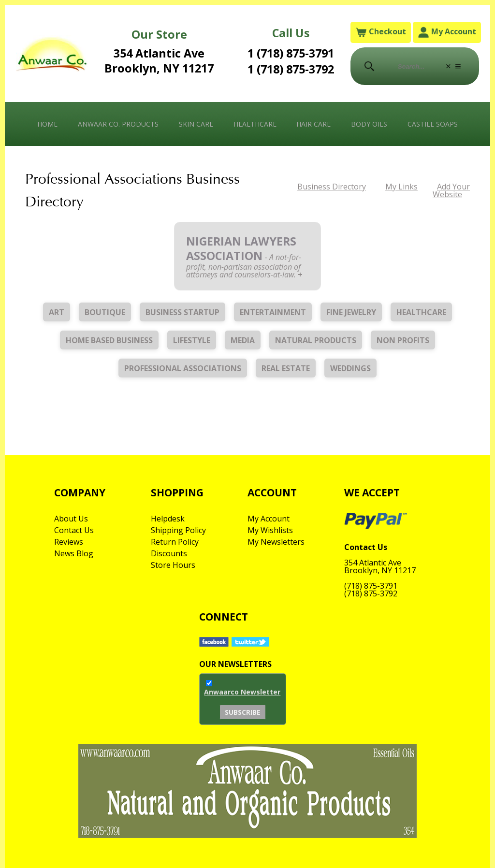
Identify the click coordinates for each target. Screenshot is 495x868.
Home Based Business (109, 340)
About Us (71, 519)
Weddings (350, 368)
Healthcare (255, 124)
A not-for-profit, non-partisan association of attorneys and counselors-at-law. (244, 266)
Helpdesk (168, 519)
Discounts (169, 553)
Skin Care (196, 124)
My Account (447, 32)
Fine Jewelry (351, 312)
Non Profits (403, 340)
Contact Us (74, 530)
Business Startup (182, 312)
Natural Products (316, 340)
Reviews (69, 542)
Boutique (105, 312)
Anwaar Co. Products (118, 124)
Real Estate (286, 368)
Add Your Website (451, 190)
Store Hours (173, 565)
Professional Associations (183, 368)
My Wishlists (270, 530)
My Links (401, 187)
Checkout (381, 32)
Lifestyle (192, 340)
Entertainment (273, 312)
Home (47, 124)
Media (243, 340)
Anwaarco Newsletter (242, 692)
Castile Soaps (433, 124)
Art (57, 312)
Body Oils (369, 124)
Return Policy (175, 542)
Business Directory (332, 187)
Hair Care (313, 124)
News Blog (74, 553)
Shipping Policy (178, 530)
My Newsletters (276, 542)
